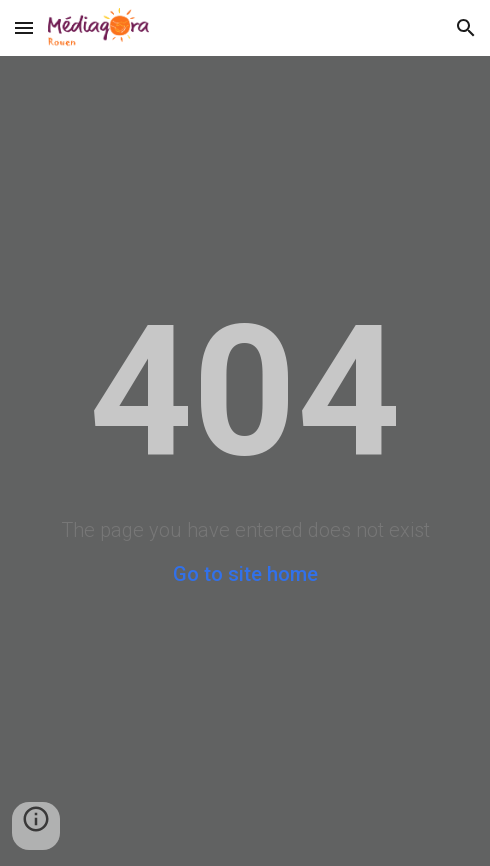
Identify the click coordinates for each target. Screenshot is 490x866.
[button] (24, 27)
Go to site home (245, 574)
